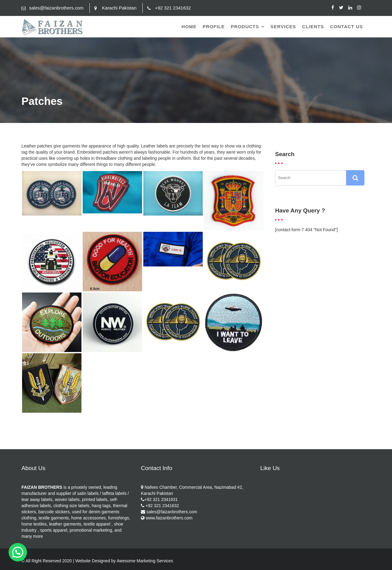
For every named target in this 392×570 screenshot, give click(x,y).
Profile (214, 27)
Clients (313, 27)
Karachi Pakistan (119, 8)
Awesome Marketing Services (145, 561)
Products (245, 27)
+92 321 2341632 (173, 8)
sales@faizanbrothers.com (56, 8)
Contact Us (347, 27)
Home (189, 27)
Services (283, 27)
